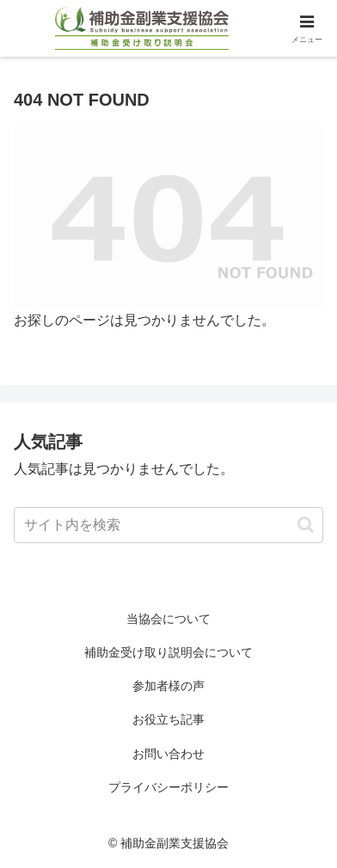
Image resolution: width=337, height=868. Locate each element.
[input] (168, 525)
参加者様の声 (168, 686)
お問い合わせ (168, 754)
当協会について (168, 619)
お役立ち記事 (168, 719)
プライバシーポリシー (168, 787)
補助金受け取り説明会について (168, 652)
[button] (306, 525)
